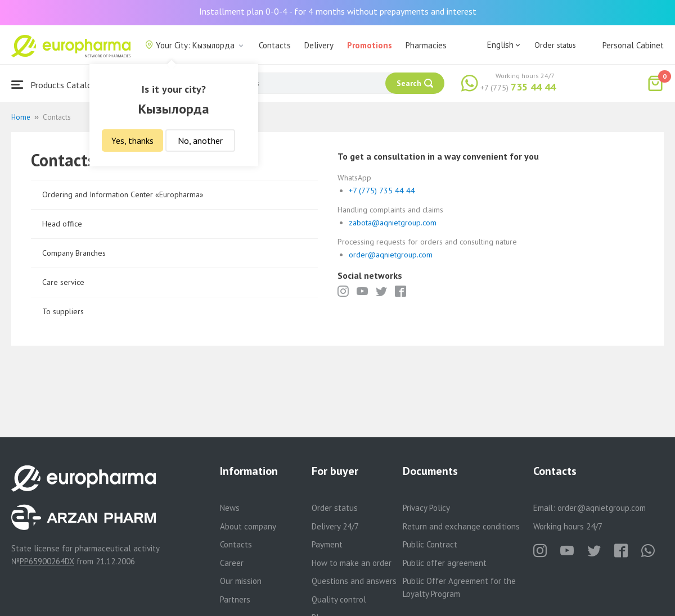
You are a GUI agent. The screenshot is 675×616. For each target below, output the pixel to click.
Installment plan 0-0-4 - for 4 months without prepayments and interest (338, 11)
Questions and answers (354, 581)
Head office (62, 224)
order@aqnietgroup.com (391, 255)
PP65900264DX (47, 561)
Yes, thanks (132, 141)
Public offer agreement (445, 563)
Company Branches (74, 253)
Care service (63, 282)
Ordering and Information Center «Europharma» (123, 194)
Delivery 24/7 (335, 526)
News (230, 508)
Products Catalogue (58, 85)
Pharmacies (426, 45)
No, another (200, 141)
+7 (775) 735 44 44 (382, 191)
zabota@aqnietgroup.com (393, 223)
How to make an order (352, 563)
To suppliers (63, 311)
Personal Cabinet (633, 45)
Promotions (370, 45)
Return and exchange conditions (461, 526)
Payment (327, 544)
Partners (235, 599)
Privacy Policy (426, 508)
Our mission (241, 581)
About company (248, 526)
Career (232, 563)
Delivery (319, 45)
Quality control (339, 599)
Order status (555, 45)
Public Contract (430, 544)
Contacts (275, 45)
